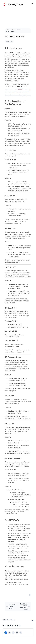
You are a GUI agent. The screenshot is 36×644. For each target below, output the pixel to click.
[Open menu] (32, 4)
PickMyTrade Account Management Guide (25, 606)
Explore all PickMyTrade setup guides (16, 579)
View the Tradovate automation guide (16, 585)
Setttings (18, 30)
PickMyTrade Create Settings (11, 606)
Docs (12, 30)
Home (7, 30)
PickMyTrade (15, 4)
